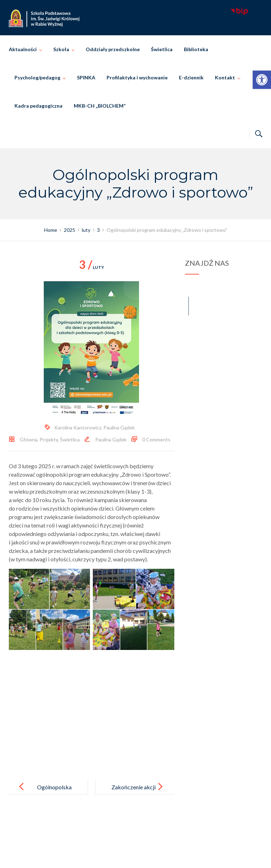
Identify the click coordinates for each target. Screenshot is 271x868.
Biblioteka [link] (196, 49)
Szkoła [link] (61, 49)
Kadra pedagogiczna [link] (38, 106)
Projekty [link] (49, 439)
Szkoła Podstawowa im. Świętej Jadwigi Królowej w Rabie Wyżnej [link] (146, 855)
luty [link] (92, 267)
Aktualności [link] (23, 49)
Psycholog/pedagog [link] (37, 77)
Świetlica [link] (162, 49)
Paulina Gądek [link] (119, 427)
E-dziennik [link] (191, 77)
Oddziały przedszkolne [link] (113, 49)
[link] (262, 80)
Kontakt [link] (225, 77)
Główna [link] (29, 439)
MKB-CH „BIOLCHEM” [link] (100, 106)
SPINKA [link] (86, 77)
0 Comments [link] (156, 439)
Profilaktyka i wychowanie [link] (137, 77)
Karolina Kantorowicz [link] (78, 427)
